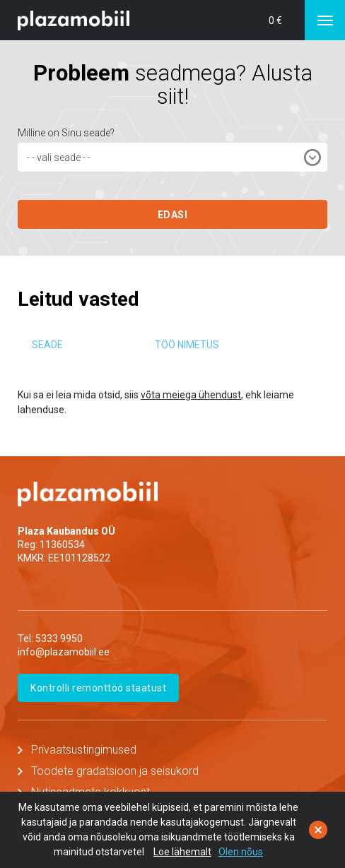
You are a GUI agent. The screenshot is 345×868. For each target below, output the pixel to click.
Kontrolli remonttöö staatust (98, 688)
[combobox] (172, 157)
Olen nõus (241, 852)
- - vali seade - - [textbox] (59, 157)
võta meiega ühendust (191, 395)
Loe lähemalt (182, 852)
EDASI (173, 215)
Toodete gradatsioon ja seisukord (115, 771)
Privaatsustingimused (84, 750)
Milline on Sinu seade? (66, 133)
